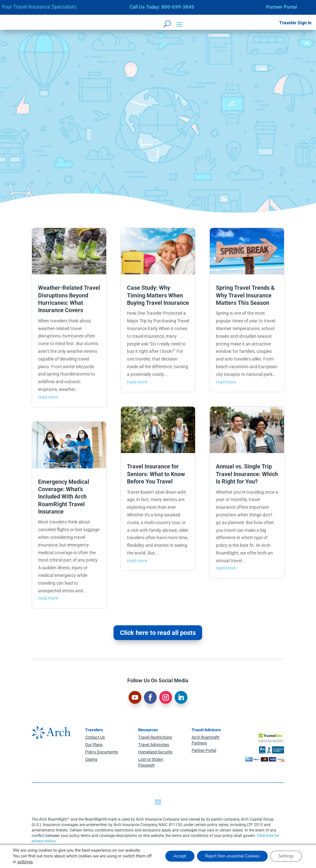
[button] (179, 24)
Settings (284, 853)
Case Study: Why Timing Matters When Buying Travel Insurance (158, 295)
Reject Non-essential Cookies (225, 853)
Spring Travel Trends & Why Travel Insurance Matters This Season (245, 295)
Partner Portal (281, 7)
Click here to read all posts (158, 633)
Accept (167, 853)
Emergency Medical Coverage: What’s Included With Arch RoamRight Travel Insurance (64, 497)
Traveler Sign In (295, 23)
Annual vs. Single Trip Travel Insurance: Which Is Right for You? (247, 474)
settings (41, 862)
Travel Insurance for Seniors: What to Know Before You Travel (156, 474)
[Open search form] (167, 24)
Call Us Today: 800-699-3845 (162, 7)
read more (48, 397)
